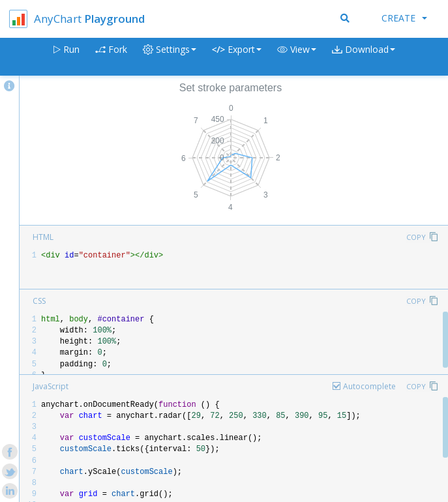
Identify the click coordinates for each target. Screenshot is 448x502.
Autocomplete (369, 386)
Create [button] (404, 18)
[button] (297, 57)
